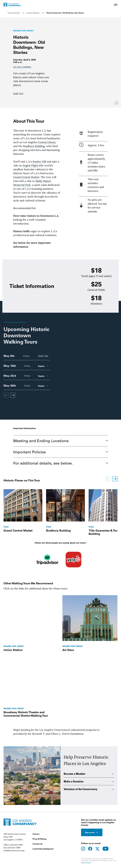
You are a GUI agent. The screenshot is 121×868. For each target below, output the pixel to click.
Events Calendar (33, 13)
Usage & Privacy (86, 862)
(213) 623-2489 (16, 845)
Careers (36, 834)
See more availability (22, 67)
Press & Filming (40, 839)
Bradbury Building (34, 146)
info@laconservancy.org (14, 850)
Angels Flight (30, 165)
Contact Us (38, 844)
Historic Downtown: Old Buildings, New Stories (65, 13)
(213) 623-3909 (14, 848)
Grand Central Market (27, 177)
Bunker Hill (39, 162)
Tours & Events (14, 13)
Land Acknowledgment (43, 849)
